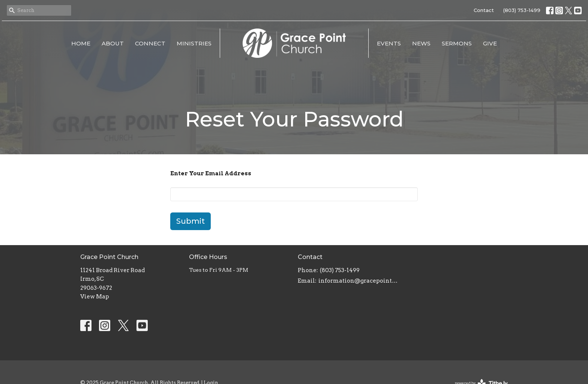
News (421, 43)
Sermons (457, 43)
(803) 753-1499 (522, 10)
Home (81, 43)
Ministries (194, 43)
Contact (484, 10)
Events (389, 43)
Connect (150, 43)
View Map (95, 297)
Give (490, 43)
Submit (190, 221)
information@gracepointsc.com (359, 281)
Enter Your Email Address (211, 173)
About (113, 43)
